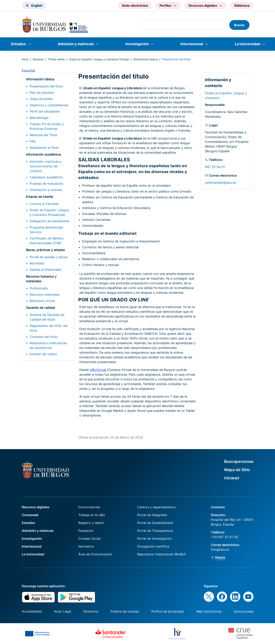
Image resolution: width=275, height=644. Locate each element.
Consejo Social (89, 539)
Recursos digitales (36, 507)
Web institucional (209, 611)
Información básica (145, 59)
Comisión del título (44, 337)
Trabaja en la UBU (92, 515)
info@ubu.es (220, 550)
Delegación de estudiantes (49, 221)
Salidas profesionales (45, 270)
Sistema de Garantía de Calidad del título (47, 317)
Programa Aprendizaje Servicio (46, 230)
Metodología (39, 118)
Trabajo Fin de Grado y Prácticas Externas (47, 126)
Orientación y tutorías (46, 190)
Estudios (18, 44)
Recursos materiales (45, 294)
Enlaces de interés (39, 197)
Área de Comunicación (95, 554)
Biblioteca (242, 6)
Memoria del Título (44, 135)
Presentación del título (46, 86)
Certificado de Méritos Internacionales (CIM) (47, 241)
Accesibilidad (32, 611)
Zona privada (244, 611)
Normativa (86, 546)
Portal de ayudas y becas (49, 257)
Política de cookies (125, 611)
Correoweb (30, 515)
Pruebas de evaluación (46, 183)
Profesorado (39, 288)
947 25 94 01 (215, 167)
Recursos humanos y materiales (41, 279)
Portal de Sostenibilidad (155, 523)
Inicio (25, 59)
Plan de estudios (42, 93)
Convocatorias (89, 507)
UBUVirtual (98, 370)
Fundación (86, 531)
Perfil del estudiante (45, 111)
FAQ (33, 141)
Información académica (43, 154)
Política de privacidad (168, 611)
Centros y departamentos (156, 507)
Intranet (232, 478)
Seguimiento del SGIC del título (49, 328)
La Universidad (247, 44)
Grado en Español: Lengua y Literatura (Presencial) (49, 212)
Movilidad (37, 263)
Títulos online (56, 59)
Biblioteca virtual (42, 301)
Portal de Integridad (152, 515)
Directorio (91, 611)
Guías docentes (41, 99)
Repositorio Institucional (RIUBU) (162, 554)
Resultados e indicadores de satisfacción (48, 345)
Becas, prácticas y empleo (45, 250)
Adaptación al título (44, 148)
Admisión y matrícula (76, 44)
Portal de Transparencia (155, 531)
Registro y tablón (91, 523)
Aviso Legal (63, 611)
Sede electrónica (135, 6)
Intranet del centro (43, 354)
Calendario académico (46, 177)
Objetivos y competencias (49, 105)
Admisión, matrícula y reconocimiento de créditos (46, 166)
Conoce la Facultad (44, 204)
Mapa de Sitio (237, 470)
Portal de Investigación (154, 539)
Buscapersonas (239, 461)
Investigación (137, 44)
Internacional (192, 44)
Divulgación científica (153, 546)
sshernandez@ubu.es (221, 183)
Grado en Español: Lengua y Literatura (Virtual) (99, 59)
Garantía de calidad (40, 308)
